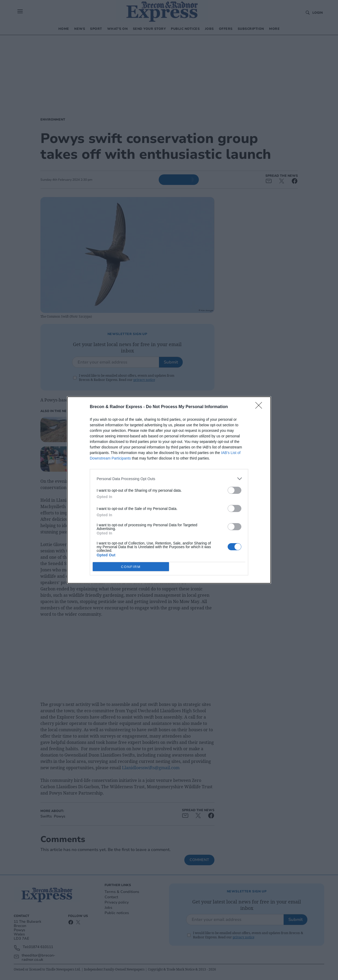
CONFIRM (131, 567)
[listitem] (169, 479)
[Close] (260, 407)
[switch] (234, 490)
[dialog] (169, 490)
